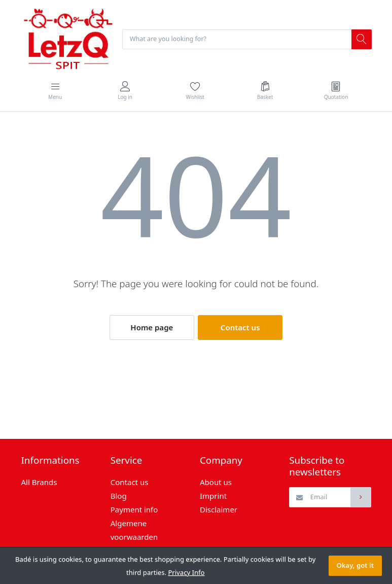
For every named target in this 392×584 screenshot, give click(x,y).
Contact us (240, 328)
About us (216, 483)
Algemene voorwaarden (134, 531)
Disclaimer (219, 510)
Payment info (134, 510)
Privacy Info (186, 572)
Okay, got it (355, 565)
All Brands (39, 483)
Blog (119, 497)
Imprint (213, 497)
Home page (152, 328)
